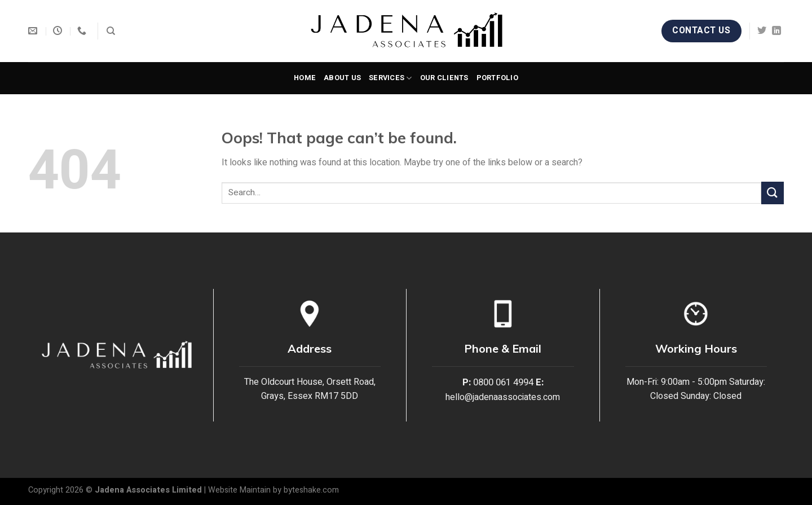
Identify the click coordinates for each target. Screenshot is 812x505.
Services (390, 78)
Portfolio (497, 78)
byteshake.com (311, 490)
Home (305, 78)
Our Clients (444, 78)
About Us (342, 78)
